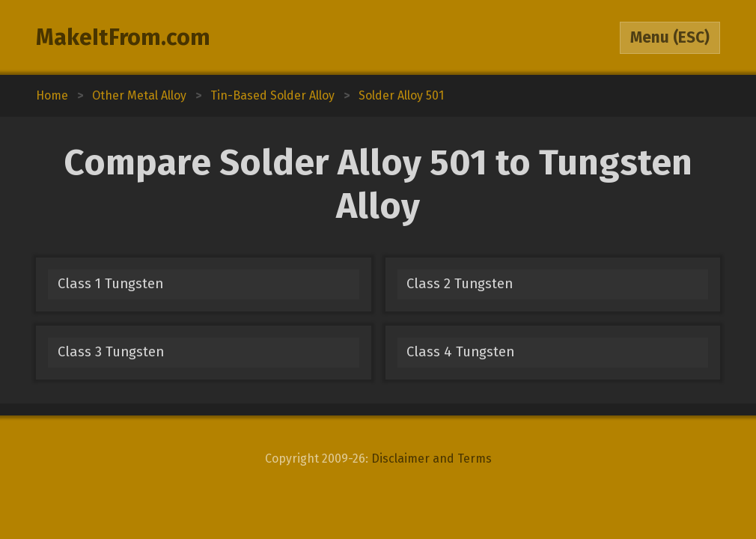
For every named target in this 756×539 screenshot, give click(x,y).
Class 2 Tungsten (460, 284)
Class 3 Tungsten (111, 352)
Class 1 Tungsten (110, 284)
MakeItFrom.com (123, 37)
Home (52, 95)
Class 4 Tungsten (460, 352)
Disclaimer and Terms (432, 459)
